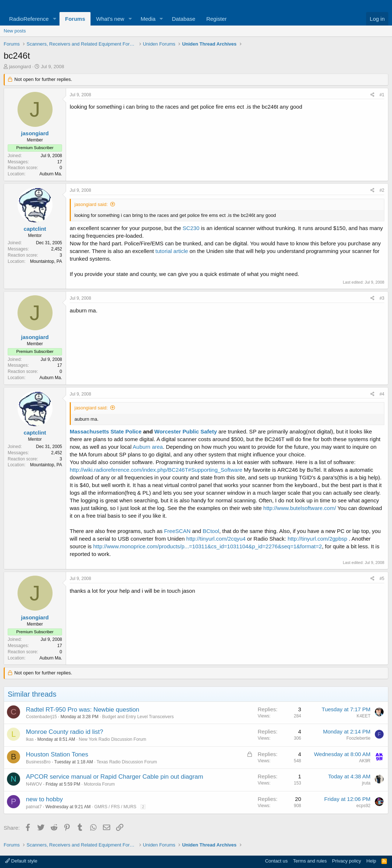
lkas (30, 739)
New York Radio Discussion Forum (113, 739)
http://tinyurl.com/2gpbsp (317, 539)
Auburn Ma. (51, 174)
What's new (110, 19)
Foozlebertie (358, 738)
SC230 (191, 228)
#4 (382, 394)
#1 (382, 95)
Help (371, 861)
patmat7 (34, 807)
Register (216, 19)
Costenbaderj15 (41, 717)
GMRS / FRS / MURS (115, 807)
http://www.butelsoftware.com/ (299, 508)
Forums (75, 19)
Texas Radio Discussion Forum (126, 762)
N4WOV (34, 784)
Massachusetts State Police (106, 431)
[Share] (372, 95)
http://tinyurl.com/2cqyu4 (216, 539)
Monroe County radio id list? (65, 732)
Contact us (276, 861)
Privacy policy (347, 861)
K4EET (364, 716)
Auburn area (148, 447)
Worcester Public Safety (186, 431)
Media (148, 19)
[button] (54, 19)
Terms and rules (310, 861)
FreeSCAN (177, 531)
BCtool (211, 531)
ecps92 (363, 806)
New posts (15, 31)
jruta (366, 783)
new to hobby (44, 799)
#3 (382, 298)
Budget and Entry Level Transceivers (138, 717)
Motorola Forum (99, 784)
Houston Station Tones (57, 754)
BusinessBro (38, 762)
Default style (21, 861)
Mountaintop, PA (46, 261)
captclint (35, 229)
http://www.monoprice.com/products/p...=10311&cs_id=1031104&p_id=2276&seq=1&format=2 (207, 546)
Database (184, 19)
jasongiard (20, 67)
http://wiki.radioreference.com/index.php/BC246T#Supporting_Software (156, 470)
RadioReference (29, 19)
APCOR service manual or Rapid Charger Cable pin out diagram (115, 777)
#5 (382, 579)
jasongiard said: (91, 204)
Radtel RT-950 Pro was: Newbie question (83, 710)
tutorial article (172, 251)
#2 (382, 190)
